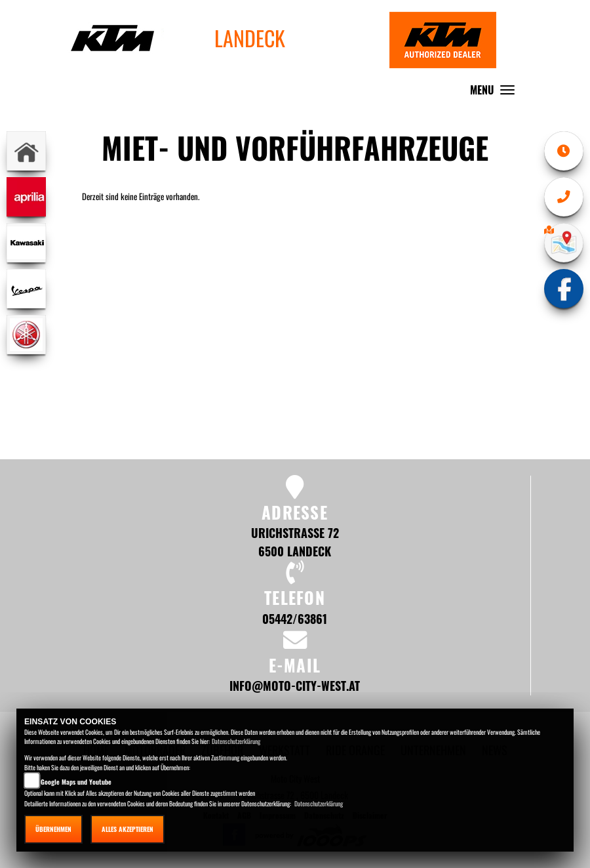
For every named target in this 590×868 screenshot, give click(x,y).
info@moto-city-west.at (295, 685)
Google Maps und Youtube (76, 782)
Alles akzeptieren (128, 829)
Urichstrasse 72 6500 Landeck (295, 542)
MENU (496, 93)
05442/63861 (295, 618)
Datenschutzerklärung (236, 741)
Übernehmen (53, 829)
